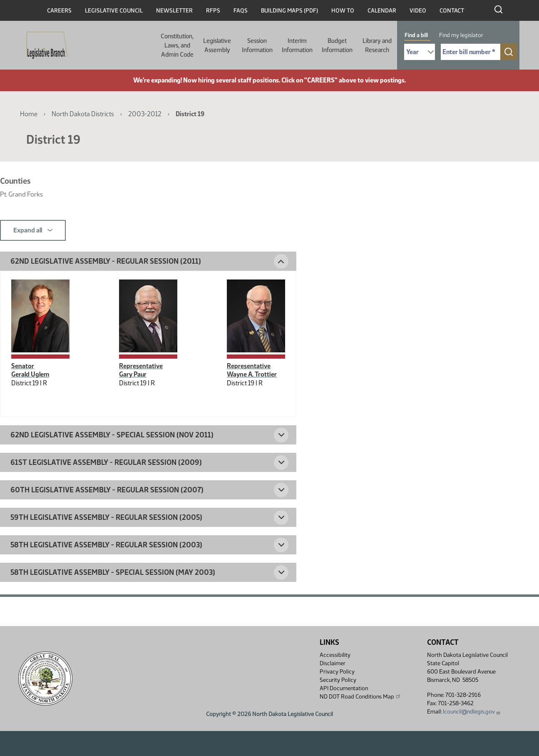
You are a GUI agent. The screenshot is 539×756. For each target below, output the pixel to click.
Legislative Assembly (217, 45)
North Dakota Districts (83, 114)
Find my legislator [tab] (461, 35)
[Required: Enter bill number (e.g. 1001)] (471, 52)
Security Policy (338, 680)
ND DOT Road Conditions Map (360, 696)
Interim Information (297, 45)
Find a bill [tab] (416, 35)
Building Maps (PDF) (289, 11)
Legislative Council (114, 11)
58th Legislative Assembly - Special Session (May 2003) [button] (113, 572)
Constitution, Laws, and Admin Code (177, 45)
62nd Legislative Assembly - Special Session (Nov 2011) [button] (112, 435)
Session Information (257, 45)
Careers (59, 11)
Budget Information (337, 45)
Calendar (382, 11)
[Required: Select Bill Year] (420, 52)
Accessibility (335, 655)
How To (343, 11)
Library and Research (377, 45)
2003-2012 (145, 114)
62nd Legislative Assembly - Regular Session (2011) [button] (106, 261)
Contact (452, 11)
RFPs (213, 11)
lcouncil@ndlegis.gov (472, 712)
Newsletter (174, 11)
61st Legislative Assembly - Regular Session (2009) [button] (106, 462)
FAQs (241, 11)
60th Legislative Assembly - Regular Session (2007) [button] (107, 490)
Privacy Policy (337, 672)
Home (29, 114)
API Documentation (344, 688)
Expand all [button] (33, 230)
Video (418, 11)
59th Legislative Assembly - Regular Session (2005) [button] (106, 517)
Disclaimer (333, 663)
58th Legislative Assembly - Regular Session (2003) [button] (106, 545)
